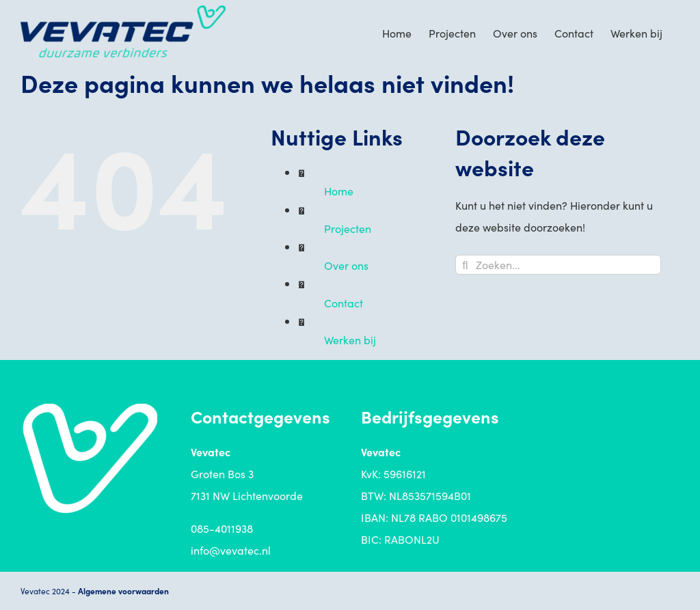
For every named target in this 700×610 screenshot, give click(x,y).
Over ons (346, 265)
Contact (344, 303)
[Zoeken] (465, 265)
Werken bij (350, 339)
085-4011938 (222, 528)
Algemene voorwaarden (123, 591)
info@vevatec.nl (231, 550)
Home (339, 191)
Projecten (348, 228)
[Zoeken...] (558, 265)
